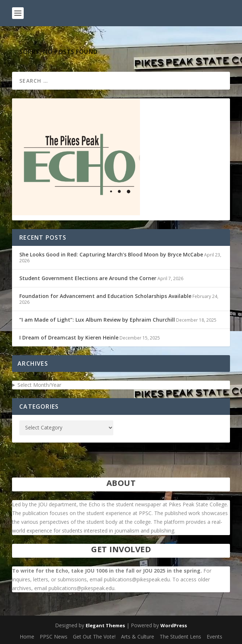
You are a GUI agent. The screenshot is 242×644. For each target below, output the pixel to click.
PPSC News (54, 637)
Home (27, 637)
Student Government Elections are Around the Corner (88, 278)
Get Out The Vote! (94, 637)
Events (214, 637)
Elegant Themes (105, 625)
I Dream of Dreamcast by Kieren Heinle (69, 337)
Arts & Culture (138, 637)
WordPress (174, 625)
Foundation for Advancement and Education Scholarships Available (105, 296)
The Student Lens (180, 637)
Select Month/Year (39, 385)
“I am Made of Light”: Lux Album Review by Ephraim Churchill (97, 320)
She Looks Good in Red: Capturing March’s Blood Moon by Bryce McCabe (111, 254)
